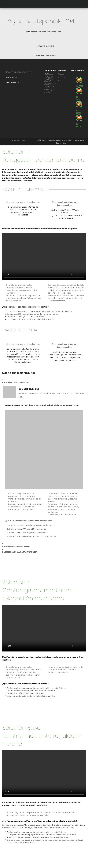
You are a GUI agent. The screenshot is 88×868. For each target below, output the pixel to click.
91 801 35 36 (11, 77)
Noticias (48, 80)
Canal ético (61, 143)
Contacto (49, 74)
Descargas (49, 89)
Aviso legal (79, 140)
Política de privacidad (64, 140)
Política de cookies (45, 140)
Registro (61, 77)
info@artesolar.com (15, 82)
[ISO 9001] (79, 86)
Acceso (61, 74)
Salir (60, 80)
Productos (49, 77)
